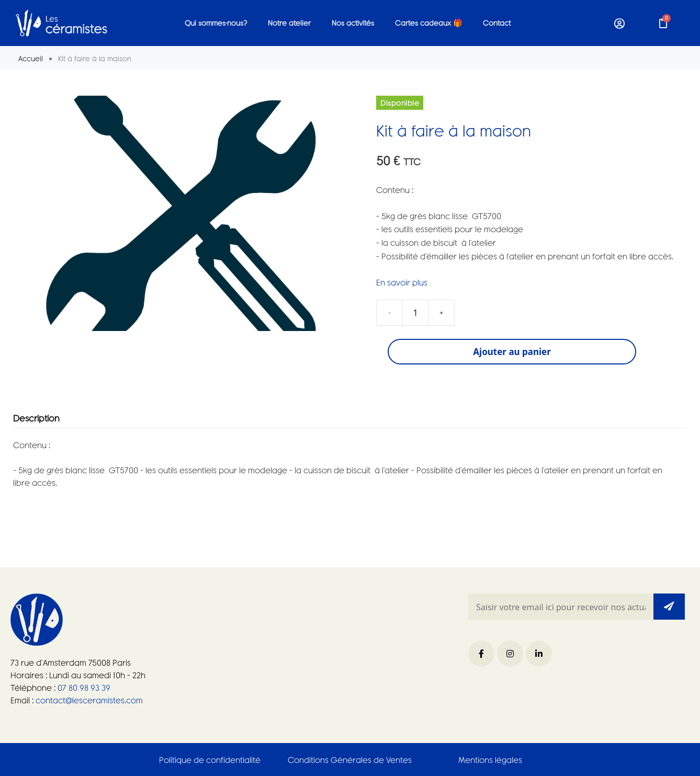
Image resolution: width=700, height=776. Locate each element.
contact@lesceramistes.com (88, 700)
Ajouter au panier (512, 352)
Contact (497, 23)
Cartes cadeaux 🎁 (428, 23)
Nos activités (353, 23)
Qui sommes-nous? (216, 23)
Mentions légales (490, 760)
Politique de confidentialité (210, 760)
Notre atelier (289, 23)
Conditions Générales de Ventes (350, 760)
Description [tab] (36, 419)
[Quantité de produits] (415, 313)
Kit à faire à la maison (454, 130)
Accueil (31, 58)
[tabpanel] (350, 464)
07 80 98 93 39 (83, 687)
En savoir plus (402, 282)
